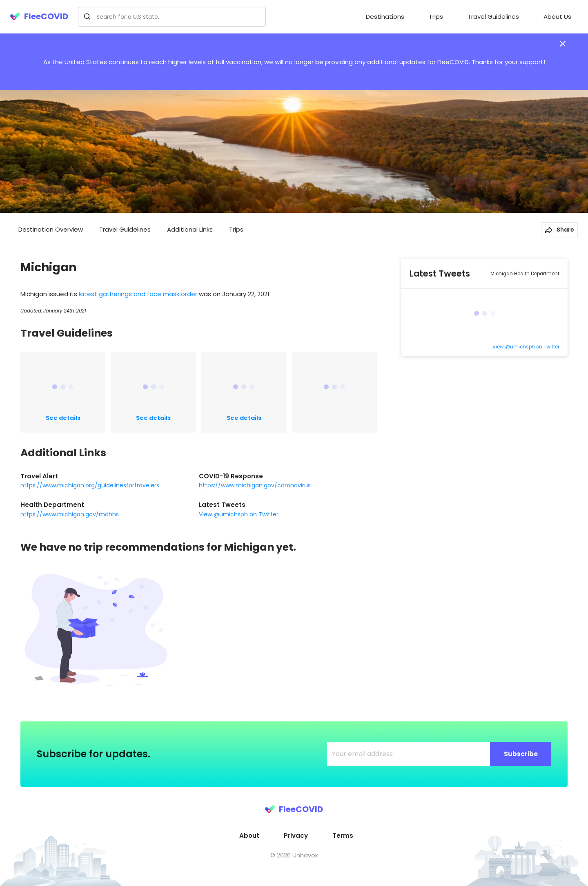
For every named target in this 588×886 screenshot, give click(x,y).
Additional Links (190, 229)
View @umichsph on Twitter (239, 514)
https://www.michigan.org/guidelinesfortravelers (90, 485)
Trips (436, 17)
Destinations (385, 17)
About (249, 836)
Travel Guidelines (493, 17)
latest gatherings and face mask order (139, 294)
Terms (343, 836)
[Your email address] (409, 754)
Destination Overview (51, 229)
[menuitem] (385, 17)
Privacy (296, 836)
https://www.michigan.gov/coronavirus (255, 485)
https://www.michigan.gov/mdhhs (70, 514)
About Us (557, 17)
